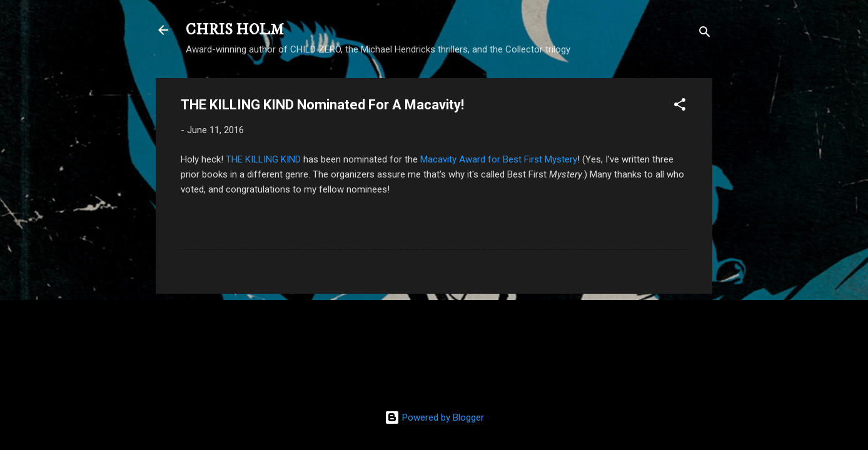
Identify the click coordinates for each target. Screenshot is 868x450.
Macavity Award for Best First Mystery (499, 159)
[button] (680, 107)
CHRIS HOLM (235, 30)
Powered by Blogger (434, 417)
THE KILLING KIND (263, 159)
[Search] (705, 34)
